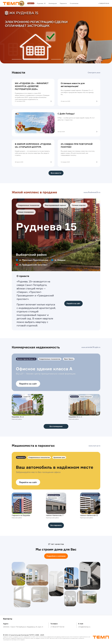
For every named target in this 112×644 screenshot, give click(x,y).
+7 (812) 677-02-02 (104, 3)
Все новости (56, 173)
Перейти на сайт (73, 303)
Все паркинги (56, 525)
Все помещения (56, 426)
